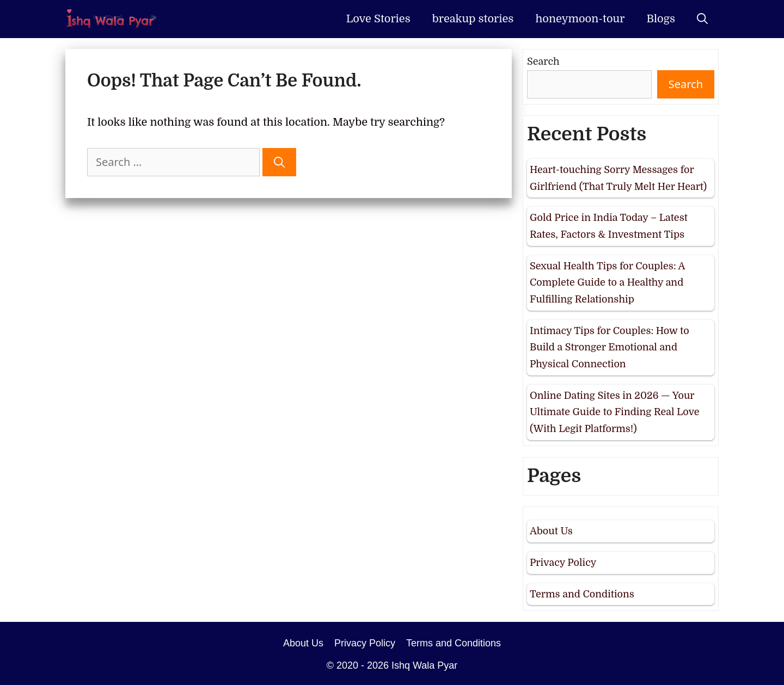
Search (543, 61)
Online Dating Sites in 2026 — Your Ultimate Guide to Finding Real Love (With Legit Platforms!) (615, 412)
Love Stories (378, 19)
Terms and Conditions (582, 594)
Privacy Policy (563, 563)
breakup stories (473, 19)
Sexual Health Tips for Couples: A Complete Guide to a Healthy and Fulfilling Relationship (608, 283)
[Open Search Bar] (702, 19)
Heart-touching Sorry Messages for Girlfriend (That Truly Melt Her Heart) (618, 178)
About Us (551, 531)
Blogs (661, 19)
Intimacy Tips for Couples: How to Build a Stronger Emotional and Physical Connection (610, 347)
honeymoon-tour (580, 19)
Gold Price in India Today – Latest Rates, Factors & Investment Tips (609, 226)
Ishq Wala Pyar (424, 665)
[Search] (279, 162)
